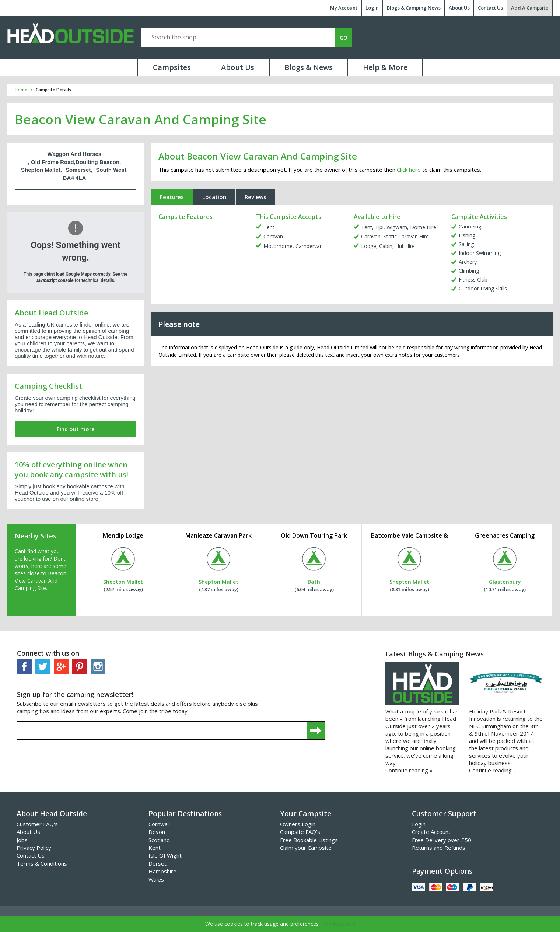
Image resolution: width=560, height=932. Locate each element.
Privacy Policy (34, 848)
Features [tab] (172, 197)
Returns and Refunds (439, 848)
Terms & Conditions (42, 863)
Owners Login (298, 824)
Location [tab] (214, 197)
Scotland (159, 840)
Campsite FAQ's (300, 832)
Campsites (172, 67)
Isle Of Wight (165, 855)
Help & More (385, 67)
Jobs (22, 840)
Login (372, 8)
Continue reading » (409, 770)
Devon (157, 832)
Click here (409, 170)
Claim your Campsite (306, 848)
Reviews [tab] (255, 197)
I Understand (338, 924)
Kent (155, 848)
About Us (459, 8)
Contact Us (490, 8)
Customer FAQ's (37, 824)
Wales (156, 879)
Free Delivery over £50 (442, 840)
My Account (344, 8)
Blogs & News (309, 67)
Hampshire (162, 871)
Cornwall (159, 824)
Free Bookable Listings (309, 840)
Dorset (157, 863)
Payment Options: (443, 871)
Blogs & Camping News (414, 8)
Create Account (431, 832)
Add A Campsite (530, 8)
